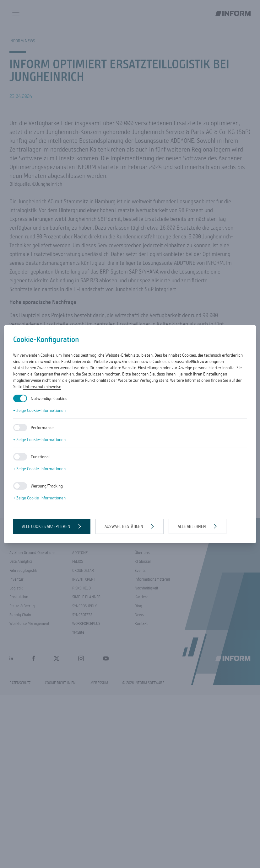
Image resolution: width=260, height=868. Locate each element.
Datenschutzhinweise (42, 386)
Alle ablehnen (192, 526)
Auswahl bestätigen (124, 526)
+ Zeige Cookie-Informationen (39, 410)
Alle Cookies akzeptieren (46, 526)
